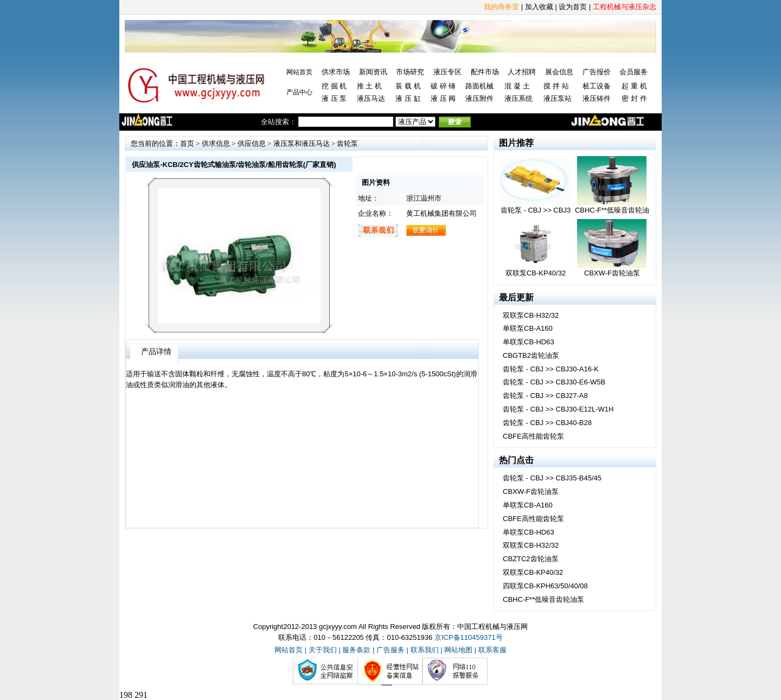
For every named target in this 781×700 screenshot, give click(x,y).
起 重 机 (634, 86)
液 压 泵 (334, 98)
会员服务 (633, 72)
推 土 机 (369, 86)
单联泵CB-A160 (528, 328)
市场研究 (410, 72)
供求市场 (336, 72)
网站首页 (299, 72)
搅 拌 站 (556, 86)
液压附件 (479, 98)
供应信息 (252, 143)
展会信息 (559, 72)
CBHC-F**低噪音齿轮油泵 (543, 599)
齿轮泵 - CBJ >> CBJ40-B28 (547, 423)
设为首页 (573, 7)
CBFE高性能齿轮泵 (533, 436)
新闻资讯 (373, 72)
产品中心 (299, 92)
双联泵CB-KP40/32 (533, 572)
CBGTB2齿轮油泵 (531, 355)
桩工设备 (597, 86)
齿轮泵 (347, 143)
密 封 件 (634, 98)
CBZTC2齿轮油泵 (531, 559)
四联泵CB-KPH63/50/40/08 (545, 586)
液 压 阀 (443, 98)
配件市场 (485, 72)
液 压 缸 (408, 98)
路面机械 (479, 86)
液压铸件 (597, 98)
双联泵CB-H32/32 (531, 315)
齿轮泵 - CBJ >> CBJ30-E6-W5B (554, 382)
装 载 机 (408, 86)
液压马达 (371, 98)
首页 (187, 143)
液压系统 (518, 98)
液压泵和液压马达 (302, 143)
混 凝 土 (517, 86)
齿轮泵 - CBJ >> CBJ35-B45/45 (552, 478)
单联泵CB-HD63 (529, 342)
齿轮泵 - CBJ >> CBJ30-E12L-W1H (558, 409)
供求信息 (216, 143)
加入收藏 (539, 7)
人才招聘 (522, 72)
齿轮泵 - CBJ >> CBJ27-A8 (545, 396)
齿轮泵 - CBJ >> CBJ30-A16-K (551, 369)
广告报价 (597, 72)
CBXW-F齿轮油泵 (531, 492)
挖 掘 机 (334, 86)
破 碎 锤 (443, 86)
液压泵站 (558, 98)
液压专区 (447, 72)
